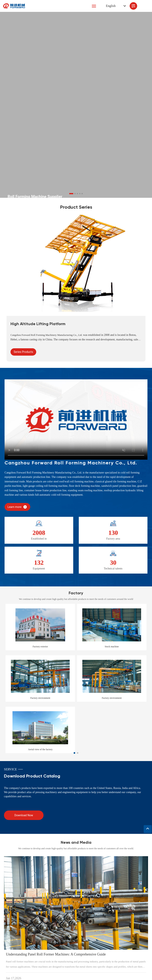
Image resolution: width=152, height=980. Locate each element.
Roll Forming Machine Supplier (35, 197)
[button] (71, 194)
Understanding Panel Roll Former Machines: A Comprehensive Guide (56, 954)
